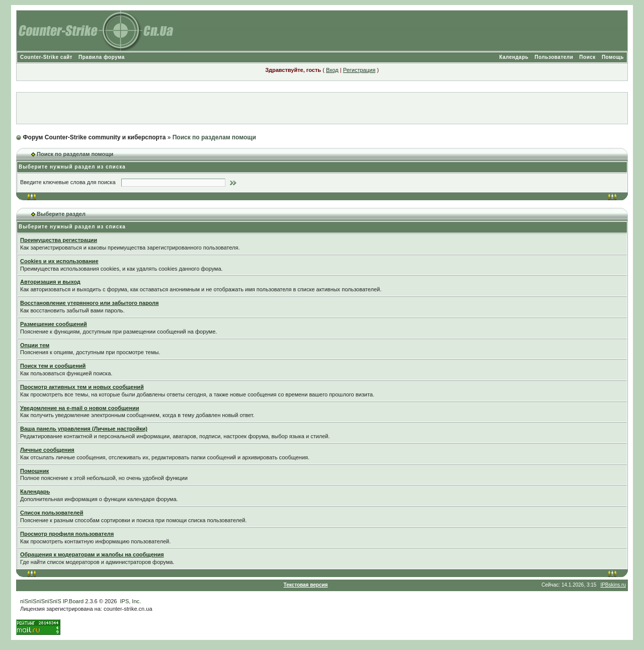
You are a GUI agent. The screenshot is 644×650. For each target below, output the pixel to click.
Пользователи (554, 57)
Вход (332, 70)
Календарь (514, 57)
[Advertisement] (322, 108)
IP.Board (73, 601)
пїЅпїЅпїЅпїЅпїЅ (41, 601)
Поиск (587, 57)
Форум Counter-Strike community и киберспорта (94, 137)
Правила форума (102, 57)
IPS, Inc (130, 601)
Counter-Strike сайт (46, 57)
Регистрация (359, 70)
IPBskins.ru (613, 585)
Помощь (613, 57)
